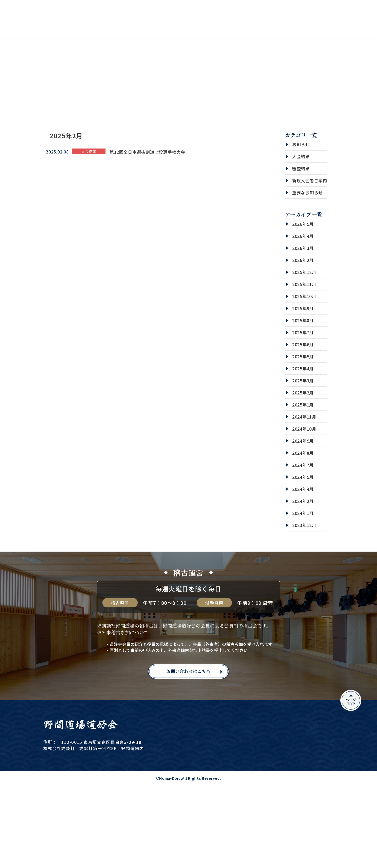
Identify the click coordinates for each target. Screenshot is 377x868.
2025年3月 (303, 381)
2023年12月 (304, 525)
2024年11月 (304, 417)
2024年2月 (303, 501)
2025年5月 (303, 356)
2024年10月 (304, 429)
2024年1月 (303, 513)
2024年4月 (303, 489)
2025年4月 (303, 369)
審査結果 (301, 168)
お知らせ (301, 144)
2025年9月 (303, 308)
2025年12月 (304, 272)
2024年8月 (303, 453)
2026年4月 (303, 236)
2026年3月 (303, 248)
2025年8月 (303, 320)
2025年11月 (304, 284)
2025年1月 (303, 405)
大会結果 (301, 156)
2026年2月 (303, 260)
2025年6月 (303, 344)
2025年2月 (303, 393)
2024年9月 (303, 441)
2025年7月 (303, 332)
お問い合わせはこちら (188, 671)
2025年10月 (304, 296)
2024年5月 (303, 477)
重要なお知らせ (307, 193)
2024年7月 (303, 465)
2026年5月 (303, 224)
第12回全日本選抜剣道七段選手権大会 (147, 152)
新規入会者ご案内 (310, 180)
